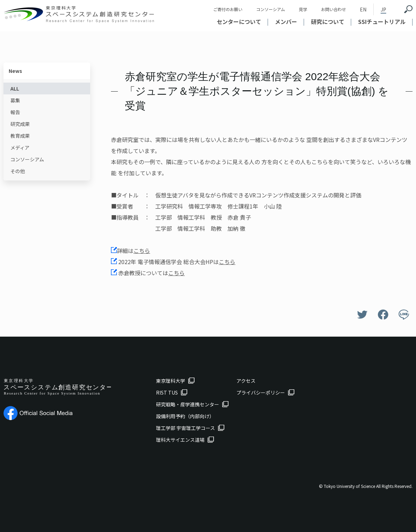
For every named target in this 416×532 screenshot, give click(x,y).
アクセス (246, 381)
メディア (20, 147)
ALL (15, 88)
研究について (328, 22)
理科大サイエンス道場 (180, 440)
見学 (303, 9)
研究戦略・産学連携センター (188, 404)
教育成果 (20, 136)
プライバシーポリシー (261, 392)
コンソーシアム (271, 9)
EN (363, 9)
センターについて (239, 22)
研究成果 (20, 124)
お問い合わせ (333, 9)
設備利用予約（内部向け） (185, 416)
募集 (15, 100)
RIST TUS (167, 392)
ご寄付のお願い (228, 9)
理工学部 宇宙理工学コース (185, 428)
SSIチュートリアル (382, 22)
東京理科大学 (171, 381)
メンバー (286, 22)
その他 (18, 171)
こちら (142, 251)
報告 (15, 112)
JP (383, 9)
